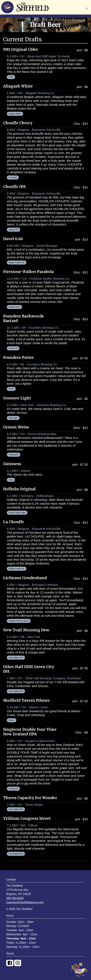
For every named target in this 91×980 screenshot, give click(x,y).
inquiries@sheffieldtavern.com (25, 902)
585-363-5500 (15, 898)
